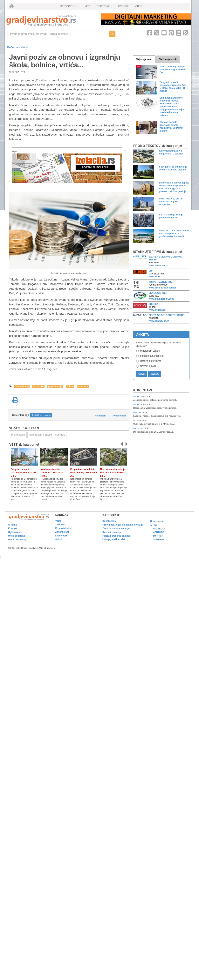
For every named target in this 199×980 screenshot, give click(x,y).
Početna (13, 47)
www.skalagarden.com (161, 299)
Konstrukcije (110, 521)
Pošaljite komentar (42, 415)
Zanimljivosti (62, 532)
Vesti (25, 47)
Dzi (135, 420)
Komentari (143, 390)
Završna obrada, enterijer (116, 528)
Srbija (70, 386)
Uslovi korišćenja (18, 540)
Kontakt (13, 528)
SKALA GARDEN (158, 293)
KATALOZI (124, 6)
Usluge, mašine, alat (114, 539)
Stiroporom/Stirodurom (152, 356)
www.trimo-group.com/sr (162, 288)
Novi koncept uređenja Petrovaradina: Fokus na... (113, 473)
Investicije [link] (60, 435)
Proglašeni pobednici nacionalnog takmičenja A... (84, 473)
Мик (135, 412)
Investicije (38, 386)
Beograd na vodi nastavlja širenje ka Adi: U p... (24, 473)
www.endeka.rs (157, 310)
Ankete (59, 539)
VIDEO (139, 6)
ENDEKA (154, 304)
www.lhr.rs (154, 277)
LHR (151, 271)
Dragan (137, 396)
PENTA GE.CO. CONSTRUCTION (167, 315)
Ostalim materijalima (151, 361)
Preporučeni (120, 416)
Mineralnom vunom (150, 351)
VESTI (88, 6)
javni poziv (83, 386)
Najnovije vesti (144, 59)
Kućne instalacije (112, 532)
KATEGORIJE (70, 7)
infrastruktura (22, 386)
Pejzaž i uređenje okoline (116, 536)
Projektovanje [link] (18, 435)
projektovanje (55, 386)
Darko (136, 428)
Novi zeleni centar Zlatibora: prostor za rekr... (52, 473)
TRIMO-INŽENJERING (161, 282)
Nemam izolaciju (149, 366)
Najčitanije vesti (168, 59)
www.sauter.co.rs (158, 266)
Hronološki (100, 416)
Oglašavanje (15, 532)
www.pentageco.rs (159, 321)
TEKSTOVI (105, 7)
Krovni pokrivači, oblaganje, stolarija (123, 525)
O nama (12, 525)
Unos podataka (17, 536)
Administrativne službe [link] (40, 435)
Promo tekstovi (64, 528)
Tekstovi (60, 525)
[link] (51, 21)
